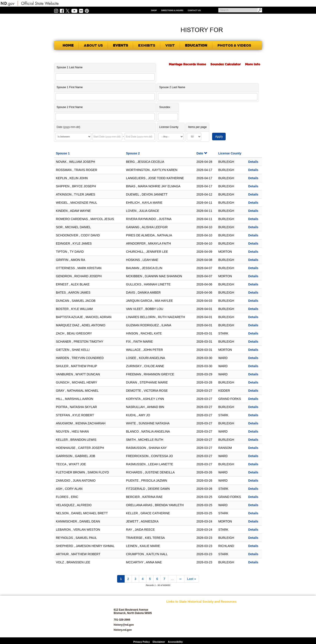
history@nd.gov (124, 625)
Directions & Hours (172, 10)
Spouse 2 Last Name (172, 87)
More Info (253, 64)
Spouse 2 (133, 153)
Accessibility (175, 642)
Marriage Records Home (187, 64)
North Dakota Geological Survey (210, 625)
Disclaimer (159, 642)
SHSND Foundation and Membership (243, 614)
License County (169, 127)
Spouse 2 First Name (70, 107)
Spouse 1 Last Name (70, 67)
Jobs (202, 613)
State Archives (241, 621)
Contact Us (194, 10)
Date (202, 153)
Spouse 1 (63, 153)
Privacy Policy (142, 642)
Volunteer (238, 631)
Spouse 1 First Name (70, 87)
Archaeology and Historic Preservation (179, 619)
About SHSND (174, 613)
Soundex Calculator (226, 64)
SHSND (79, 616)
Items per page (197, 127)
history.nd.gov (123, 630)
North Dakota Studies (212, 631)
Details (253, 162)
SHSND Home (174, 608)
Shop (154, 10)
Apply (219, 137)
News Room (206, 618)
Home (68, 45)
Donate (170, 631)
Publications (239, 608)
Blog (169, 626)
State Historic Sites (243, 626)
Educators (205, 608)
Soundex (165, 107)
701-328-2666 (122, 620)
